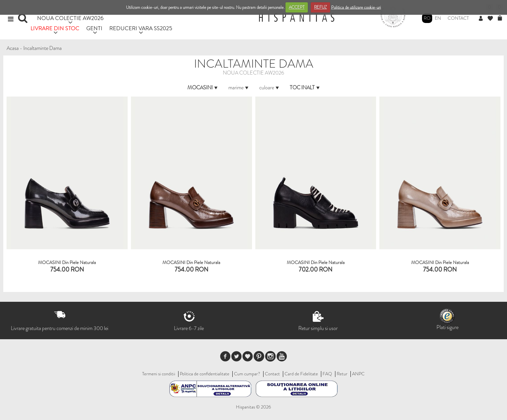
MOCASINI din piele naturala (316, 262)
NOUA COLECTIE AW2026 (70, 18)
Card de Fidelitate (301, 374)
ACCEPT (297, 7)
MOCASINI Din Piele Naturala (67, 262)
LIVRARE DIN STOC (55, 28)
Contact (458, 18)
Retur (342, 374)
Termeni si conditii (159, 374)
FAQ (327, 374)
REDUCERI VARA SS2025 (141, 28)
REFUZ (320, 7)
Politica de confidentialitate (205, 374)
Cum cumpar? (247, 374)
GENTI (94, 28)
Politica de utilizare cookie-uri (356, 7)
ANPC (358, 374)
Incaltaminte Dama (42, 48)
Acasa (13, 48)
